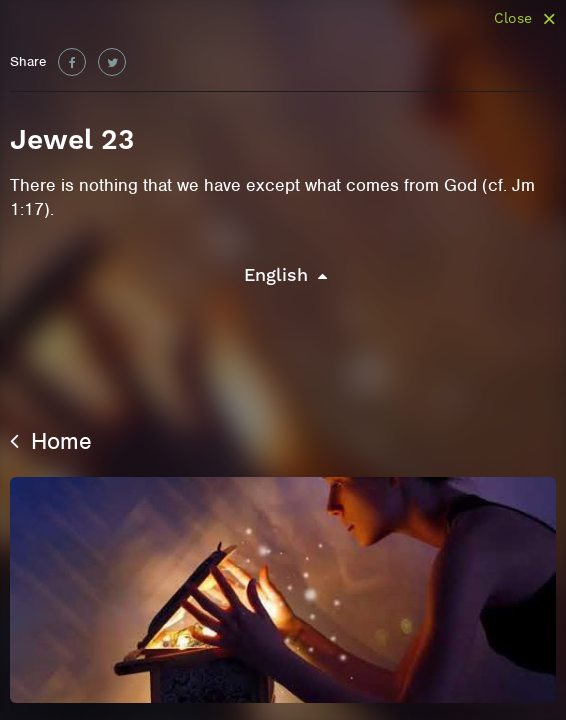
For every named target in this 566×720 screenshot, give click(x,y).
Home (51, 441)
